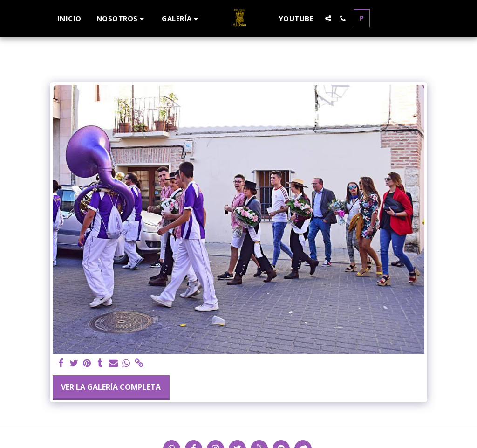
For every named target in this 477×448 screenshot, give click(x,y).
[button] (122, 18)
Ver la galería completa (111, 387)
